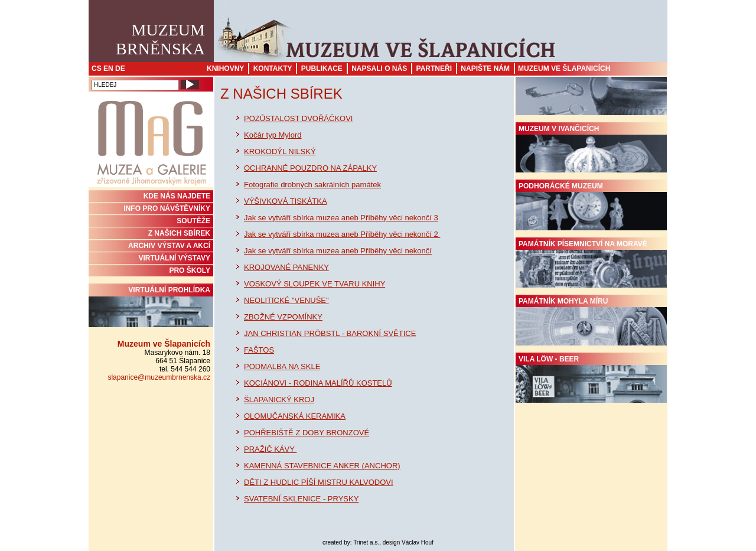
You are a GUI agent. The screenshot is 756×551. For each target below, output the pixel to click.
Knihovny (225, 69)
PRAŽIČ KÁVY (270, 449)
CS (97, 69)
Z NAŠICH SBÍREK (179, 233)
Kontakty (273, 69)
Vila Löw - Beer (591, 379)
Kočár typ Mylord (273, 135)
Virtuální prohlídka (151, 307)
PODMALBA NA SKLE (282, 366)
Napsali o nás (379, 69)
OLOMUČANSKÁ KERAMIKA (295, 416)
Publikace (322, 69)
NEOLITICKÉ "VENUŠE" (286, 300)
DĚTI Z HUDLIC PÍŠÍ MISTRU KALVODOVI (319, 482)
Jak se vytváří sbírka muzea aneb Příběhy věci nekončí (338, 251)
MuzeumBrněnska (160, 39)
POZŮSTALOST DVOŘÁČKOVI (298, 118)
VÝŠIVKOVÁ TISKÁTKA (285, 201)
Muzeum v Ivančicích (591, 149)
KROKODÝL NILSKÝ (280, 151)
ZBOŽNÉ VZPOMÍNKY (283, 317)
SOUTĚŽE (193, 221)
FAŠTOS (259, 350)
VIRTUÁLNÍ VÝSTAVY (174, 258)
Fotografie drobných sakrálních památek (312, 185)
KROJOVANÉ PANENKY (286, 267)
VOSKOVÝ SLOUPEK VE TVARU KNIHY (315, 284)
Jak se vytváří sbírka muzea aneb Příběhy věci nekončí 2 (342, 234)
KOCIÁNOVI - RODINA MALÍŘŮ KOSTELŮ (318, 383)
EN (108, 69)
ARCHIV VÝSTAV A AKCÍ (169, 246)
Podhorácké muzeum (591, 206)
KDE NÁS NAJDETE (177, 196)
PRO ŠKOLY (190, 270)
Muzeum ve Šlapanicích (564, 69)
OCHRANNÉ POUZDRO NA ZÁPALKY (310, 168)
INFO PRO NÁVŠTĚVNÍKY (167, 208)
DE (120, 69)
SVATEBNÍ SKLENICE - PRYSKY (301, 499)
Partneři (434, 69)
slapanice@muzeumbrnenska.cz (159, 377)
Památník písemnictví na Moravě (591, 264)
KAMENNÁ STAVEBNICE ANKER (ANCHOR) (322, 466)
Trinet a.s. (366, 542)
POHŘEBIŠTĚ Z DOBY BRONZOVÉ (307, 433)
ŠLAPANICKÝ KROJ (279, 400)
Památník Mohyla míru (591, 321)
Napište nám (485, 69)
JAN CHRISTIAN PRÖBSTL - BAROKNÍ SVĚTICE (330, 333)
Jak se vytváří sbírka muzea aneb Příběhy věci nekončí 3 (341, 218)
